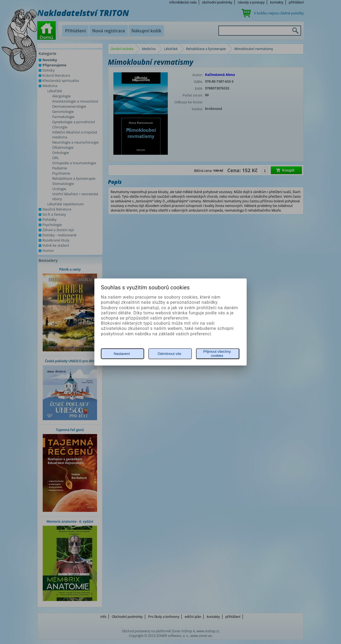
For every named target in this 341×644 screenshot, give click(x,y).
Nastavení (122, 354)
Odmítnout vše (170, 354)
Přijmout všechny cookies (217, 354)
